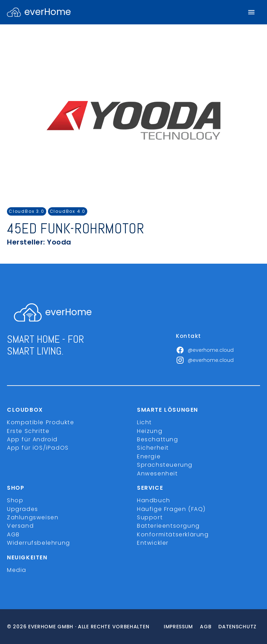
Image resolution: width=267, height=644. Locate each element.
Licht (144, 422)
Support (150, 517)
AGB (13, 534)
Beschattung (158, 439)
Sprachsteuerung (165, 465)
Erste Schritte (28, 431)
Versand (20, 526)
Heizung (150, 431)
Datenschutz (237, 627)
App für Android (32, 439)
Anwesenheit (157, 474)
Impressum (178, 627)
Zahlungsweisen (33, 517)
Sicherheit (153, 448)
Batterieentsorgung (168, 526)
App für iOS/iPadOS (38, 448)
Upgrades (23, 509)
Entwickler (153, 543)
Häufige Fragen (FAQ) (171, 509)
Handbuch (154, 500)
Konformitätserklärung (173, 534)
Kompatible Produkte (41, 422)
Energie (149, 456)
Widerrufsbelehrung (39, 543)
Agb (206, 627)
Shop (15, 500)
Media (17, 570)
